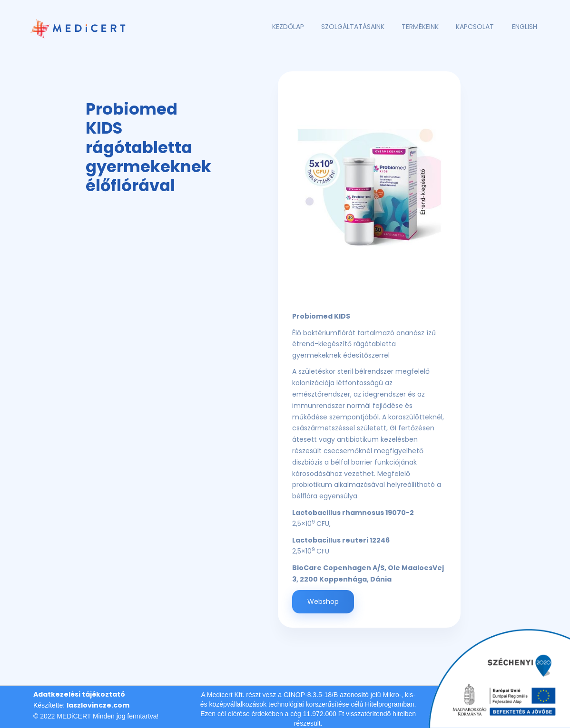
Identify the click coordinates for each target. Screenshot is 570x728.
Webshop (323, 602)
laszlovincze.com (98, 705)
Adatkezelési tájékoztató (79, 694)
